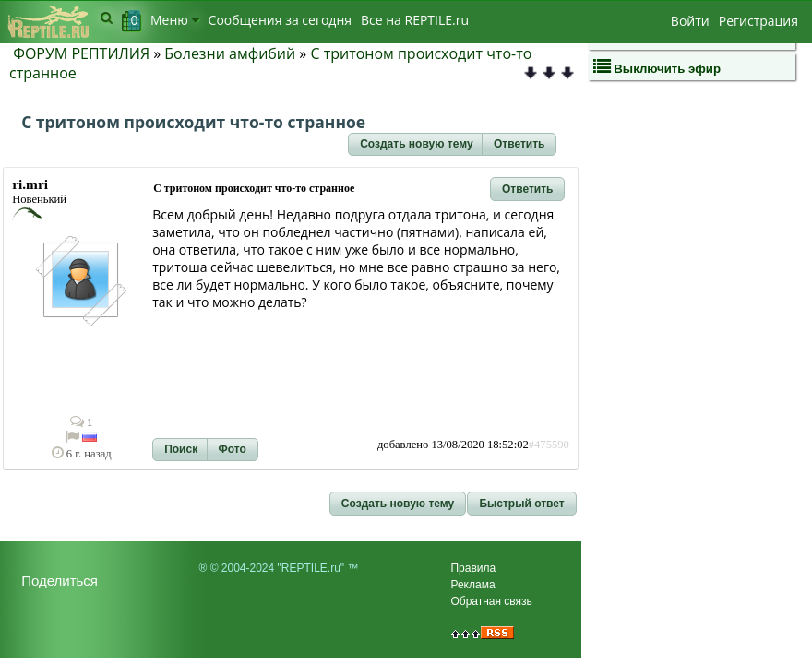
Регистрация (758, 21)
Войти (690, 21)
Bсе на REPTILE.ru (415, 20)
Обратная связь (491, 601)
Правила (473, 568)
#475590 (549, 445)
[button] (416, 145)
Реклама (472, 585)
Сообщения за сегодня (280, 20)
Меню (175, 20)
